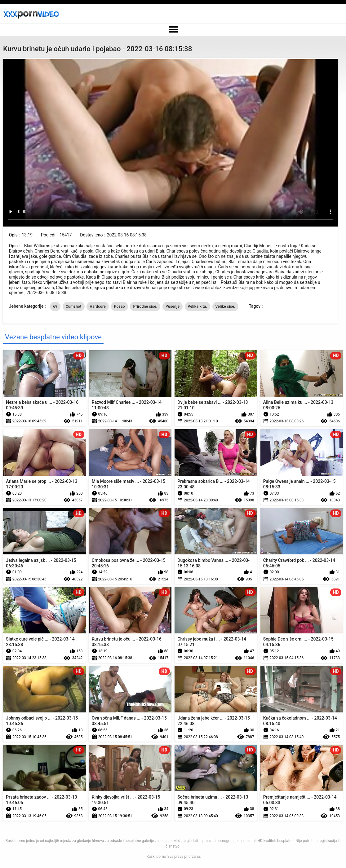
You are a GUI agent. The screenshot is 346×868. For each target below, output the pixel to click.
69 (55, 306)
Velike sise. (225, 306)
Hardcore (98, 306)
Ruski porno (156, 857)
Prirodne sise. (145, 306)
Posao (120, 306)
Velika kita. (197, 306)
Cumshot (74, 306)
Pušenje (173, 306)
